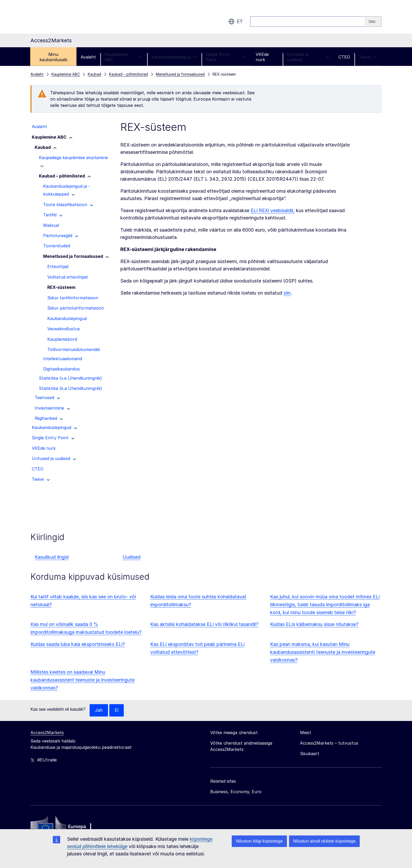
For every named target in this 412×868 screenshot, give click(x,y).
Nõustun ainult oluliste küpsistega (324, 841)
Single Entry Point (226, 57)
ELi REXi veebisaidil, (273, 210)
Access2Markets (47, 733)
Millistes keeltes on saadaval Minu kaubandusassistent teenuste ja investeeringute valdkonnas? (83, 680)
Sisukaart (310, 754)
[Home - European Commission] (69, 827)
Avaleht (88, 57)
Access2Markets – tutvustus (329, 743)
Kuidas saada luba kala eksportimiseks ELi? (78, 644)
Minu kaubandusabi (53, 57)
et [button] (236, 22)
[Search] (373, 22)
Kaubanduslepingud (174, 57)
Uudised (132, 557)
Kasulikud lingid (52, 557)
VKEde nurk (262, 57)
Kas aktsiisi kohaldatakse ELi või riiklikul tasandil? (204, 624)
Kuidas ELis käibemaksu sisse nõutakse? (314, 624)
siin (287, 293)
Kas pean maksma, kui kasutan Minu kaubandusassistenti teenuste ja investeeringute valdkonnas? (323, 652)
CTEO (344, 57)
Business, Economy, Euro (236, 792)
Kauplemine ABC (123, 57)
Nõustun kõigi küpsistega (259, 841)
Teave (368, 57)
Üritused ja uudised (308, 57)
